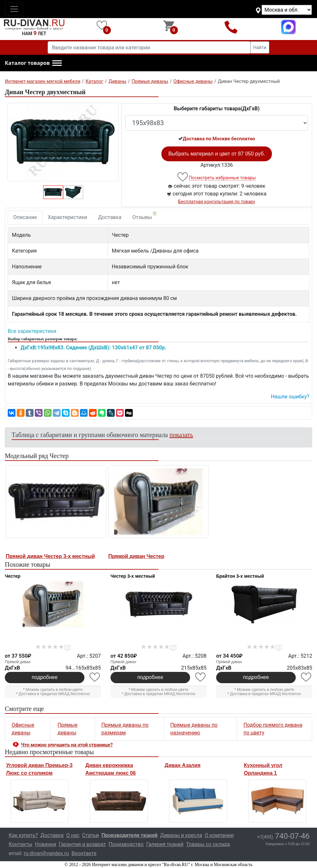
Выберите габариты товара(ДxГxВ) (217, 109)
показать (181, 435)
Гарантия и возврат (83, 844)
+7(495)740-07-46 (231, 27)
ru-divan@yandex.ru (46, 853)
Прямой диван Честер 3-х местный (50, 556)
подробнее (44, 677)
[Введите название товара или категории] (149, 47)
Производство (126, 844)
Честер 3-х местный (133, 576)
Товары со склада (208, 844)
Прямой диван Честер (136, 556)
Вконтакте (84, 853)
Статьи (91, 835)
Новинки (45, 844)
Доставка (110, 217)
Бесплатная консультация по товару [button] (217, 202)
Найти (260, 47)
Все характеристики (32, 331)
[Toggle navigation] (14, 9)
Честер (13, 576)
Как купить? (23, 835)
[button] (33, 63)
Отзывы (144, 216)
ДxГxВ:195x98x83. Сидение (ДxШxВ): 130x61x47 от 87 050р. (93, 348)
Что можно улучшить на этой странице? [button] (67, 745)
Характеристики (68, 217)
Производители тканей (130, 835)
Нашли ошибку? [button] (290, 397)
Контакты (20, 844)
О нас (73, 835)
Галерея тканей (165, 844)
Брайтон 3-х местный (240, 576)
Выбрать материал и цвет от (216, 154)
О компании (219, 835)
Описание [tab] (25, 217)
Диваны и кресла (181, 835)
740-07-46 (283, 836)
